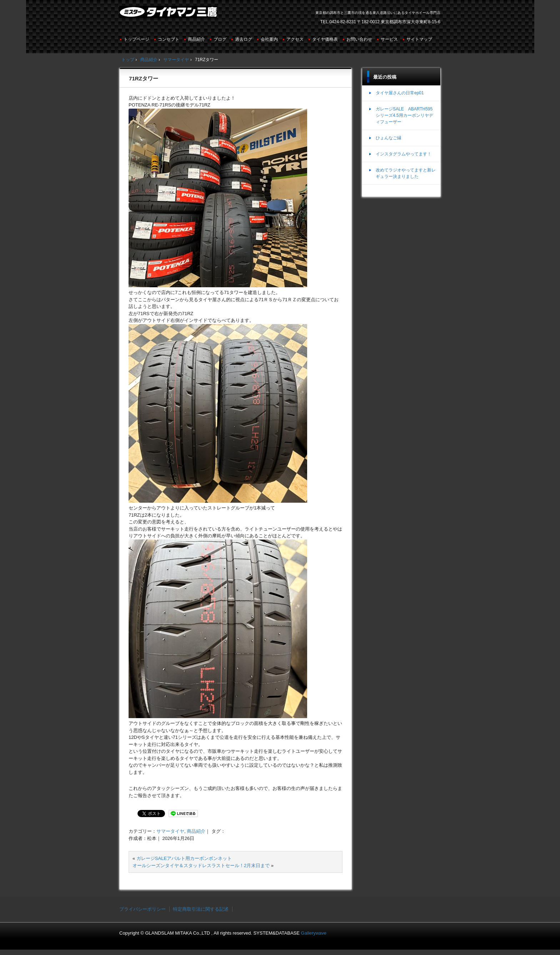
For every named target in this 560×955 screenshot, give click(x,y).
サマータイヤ (170, 831)
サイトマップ (419, 39)
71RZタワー (144, 78)
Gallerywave (314, 933)
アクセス (295, 39)
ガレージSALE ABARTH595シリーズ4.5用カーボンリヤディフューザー (404, 115)
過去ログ (244, 39)
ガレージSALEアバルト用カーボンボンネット (184, 858)
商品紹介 (196, 39)
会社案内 (269, 39)
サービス (389, 39)
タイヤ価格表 (325, 39)
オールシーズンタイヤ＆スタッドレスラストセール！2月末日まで (201, 866)
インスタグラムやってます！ (404, 154)
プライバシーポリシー (142, 909)
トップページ (136, 39)
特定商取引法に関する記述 (201, 909)
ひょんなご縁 (389, 138)
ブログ (220, 39)
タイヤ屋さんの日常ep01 (400, 93)
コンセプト (169, 39)
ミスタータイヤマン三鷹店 (169, 15)
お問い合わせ (359, 39)
